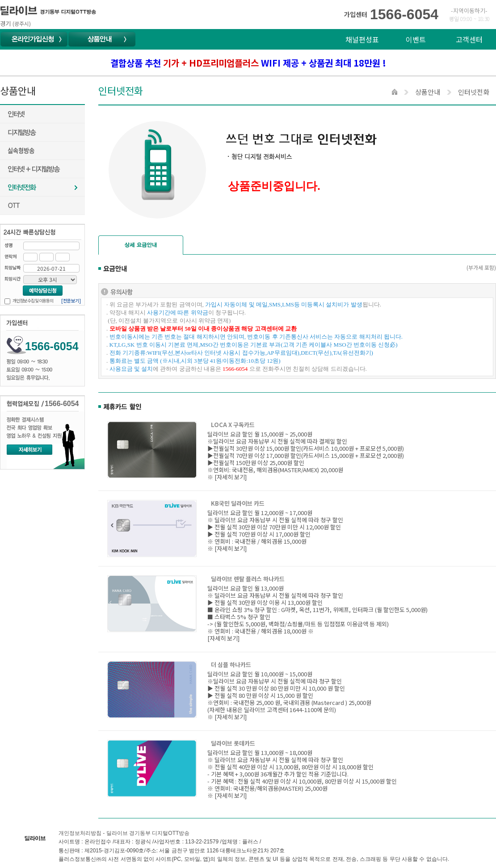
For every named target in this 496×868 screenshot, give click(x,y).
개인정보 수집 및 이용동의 (33, 300)
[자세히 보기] (231, 477)
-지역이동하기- (469, 10)
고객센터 (469, 39)
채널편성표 (362, 39)
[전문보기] (71, 300)
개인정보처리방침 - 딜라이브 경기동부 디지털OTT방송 (124, 833)
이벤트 (416, 39)
